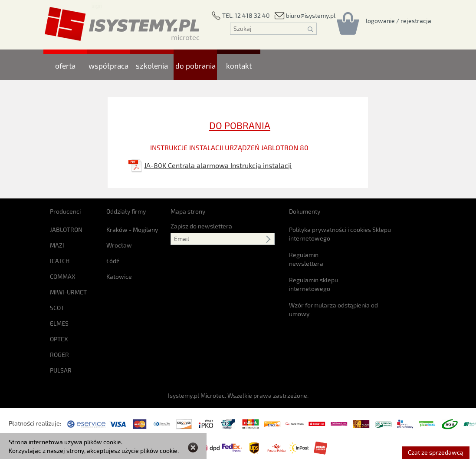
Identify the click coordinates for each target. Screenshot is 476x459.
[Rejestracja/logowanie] (399, 20)
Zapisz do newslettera (201, 226)
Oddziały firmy (126, 211)
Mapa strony (188, 211)
